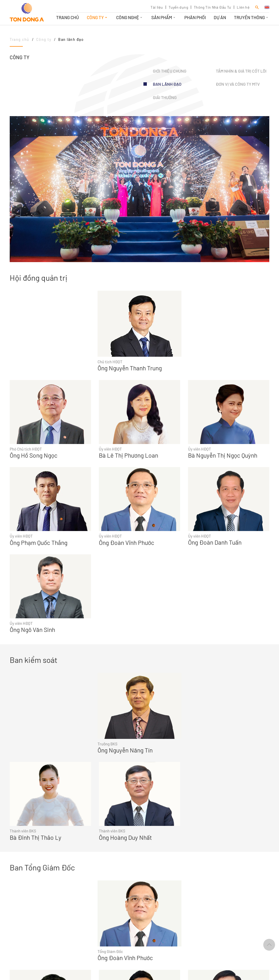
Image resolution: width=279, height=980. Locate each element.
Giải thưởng (165, 97)
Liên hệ (243, 7)
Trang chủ (68, 17)
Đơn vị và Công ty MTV (238, 84)
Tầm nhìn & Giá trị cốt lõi (241, 71)
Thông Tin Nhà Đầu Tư (213, 7)
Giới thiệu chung (170, 71)
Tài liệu (157, 7)
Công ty (98, 17)
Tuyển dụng (178, 7)
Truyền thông (252, 17)
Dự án (220, 17)
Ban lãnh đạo (167, 84)
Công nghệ (130, 17)
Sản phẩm (164, 17)
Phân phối (195, 17)
